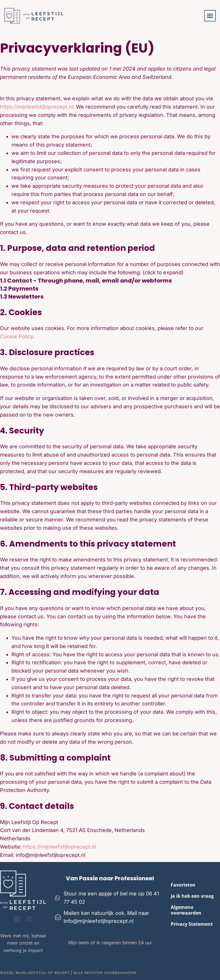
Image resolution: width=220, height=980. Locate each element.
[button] (210, 16)
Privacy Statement (192, 924)
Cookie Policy (16, 336)
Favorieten (183, 885)
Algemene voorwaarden (186, 910)
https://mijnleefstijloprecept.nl (37, 107)
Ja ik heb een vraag (192, 896)
